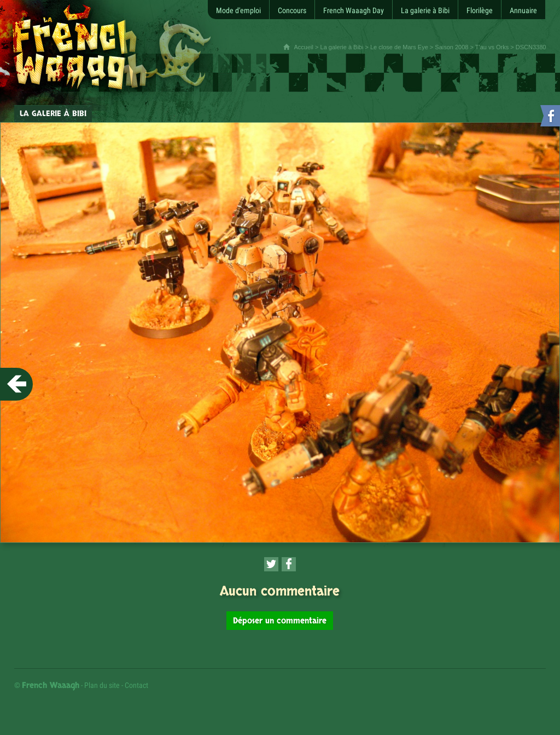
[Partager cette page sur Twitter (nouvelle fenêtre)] (271, 564)
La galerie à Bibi (342, 47)
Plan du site (102, 685)
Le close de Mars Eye (399, 47)
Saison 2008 (451, 47)
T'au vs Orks (492, 47)
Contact (136, 685)
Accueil (304, 47)
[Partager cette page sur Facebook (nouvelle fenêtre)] (289, 564)
